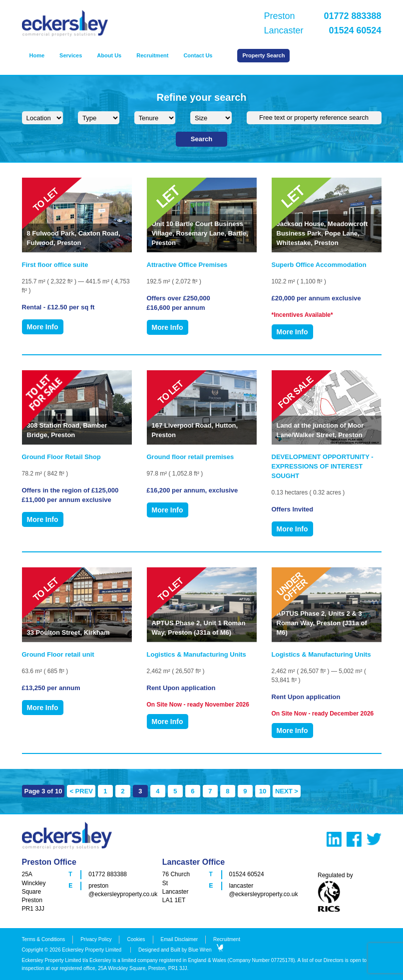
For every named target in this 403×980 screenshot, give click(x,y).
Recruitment (152, 55)
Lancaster (323, 30)
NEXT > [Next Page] (287, 791)
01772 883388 (108, 874)
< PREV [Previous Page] (81, 791)
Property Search (263, 55)
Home (37, 55)
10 (263, 791)
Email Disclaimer (179, 939)
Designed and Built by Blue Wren (181, 950)
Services (71, 55)
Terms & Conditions (44, 939)
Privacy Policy (96, 939)
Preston (323, 16)
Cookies (136, 939)
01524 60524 (247, 874)
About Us (109, 55)
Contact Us (198, 55)
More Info (43, 327)
